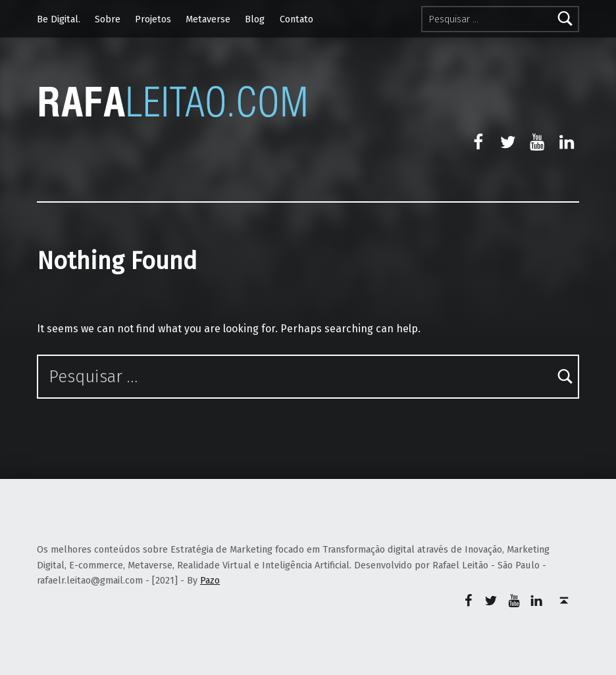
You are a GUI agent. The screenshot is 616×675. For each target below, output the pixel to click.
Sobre (108, 19)
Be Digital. (59, 19)
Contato (296, 19)
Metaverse (208, 19)
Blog (255, 19)
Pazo (210, 580)
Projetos (153, 19)
